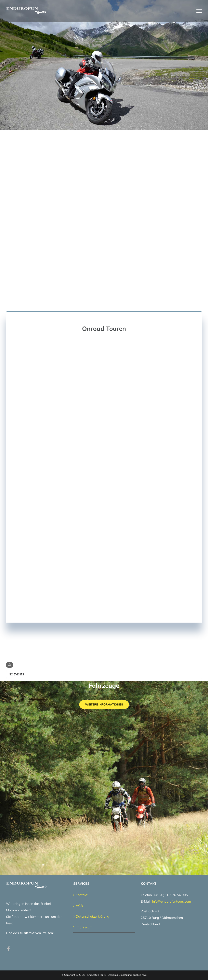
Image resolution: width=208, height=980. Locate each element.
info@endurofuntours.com (172, 901)
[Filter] (10, 665)
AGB (79, 906)
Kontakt (82, 895)
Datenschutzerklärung (93, 916)
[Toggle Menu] (199, 11)
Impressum (84, 927)
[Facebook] (9, 949)
